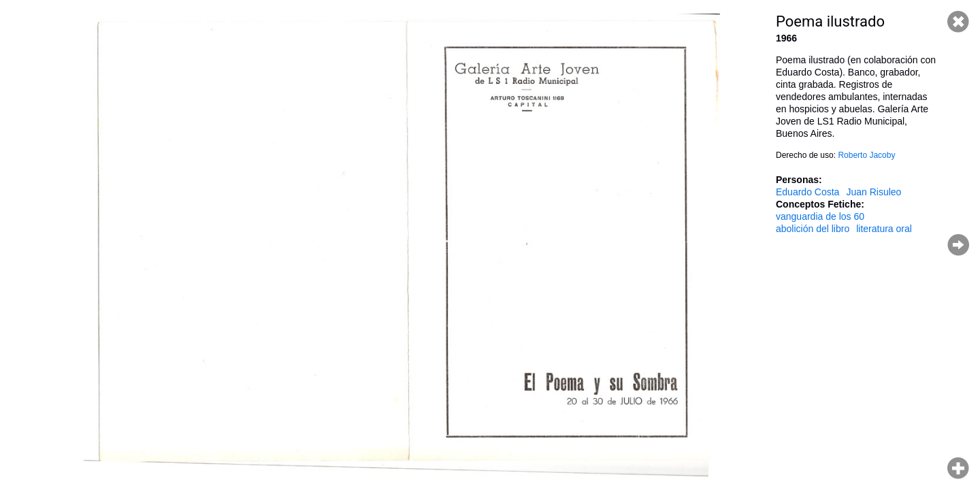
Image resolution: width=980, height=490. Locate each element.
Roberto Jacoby (866, 155)
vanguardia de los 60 (820, 216)
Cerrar (958, 22)
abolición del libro (813, 229)
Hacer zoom (958, 468)
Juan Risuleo (873, 192)
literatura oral (884, 229)
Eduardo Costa (807, 192)
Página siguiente (958, 245)
